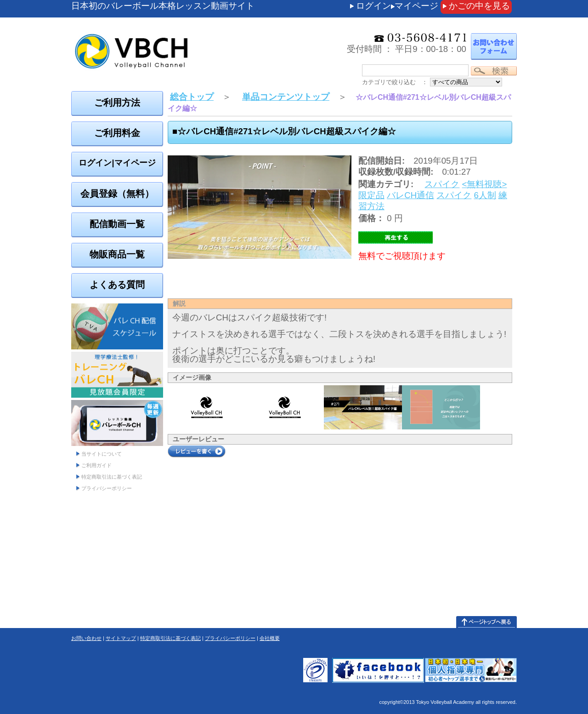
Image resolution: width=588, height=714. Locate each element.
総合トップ (192, 97)
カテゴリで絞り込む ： (395, 82)
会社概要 (270, 638)
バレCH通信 (410, 195)
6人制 (485, 195)
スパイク (442, 184)
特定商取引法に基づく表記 (112, 477)
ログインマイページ (397, 6)
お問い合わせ (86, 638)
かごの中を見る (479, 6)
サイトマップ (121, 638)
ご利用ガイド (96, 465)
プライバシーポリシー (107, 488)
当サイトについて (102, 454)
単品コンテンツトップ (286, 97)
